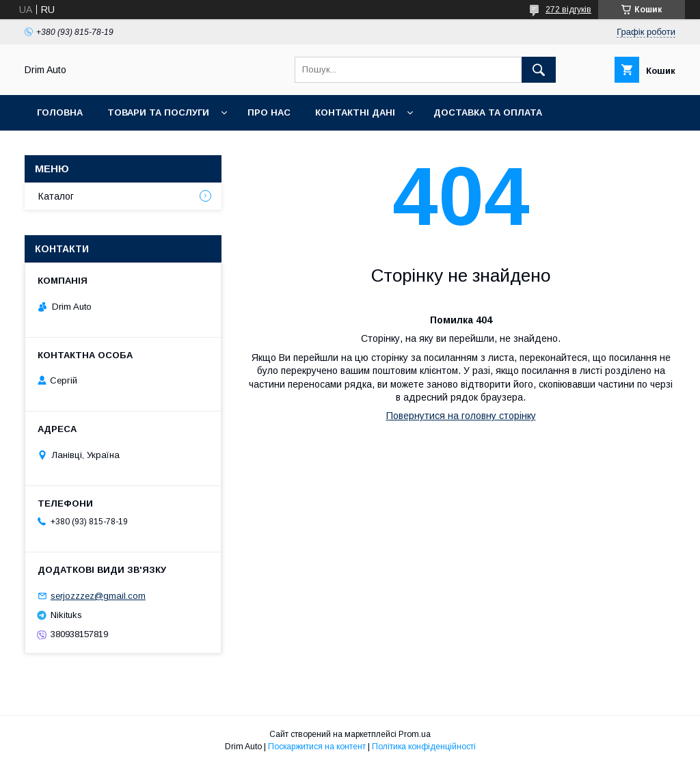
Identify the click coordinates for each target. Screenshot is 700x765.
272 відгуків (568, 10)
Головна (60, 112)
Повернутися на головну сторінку (461, 416)
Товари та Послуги (158, 112)
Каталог (56, 196)
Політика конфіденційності (424, 747)
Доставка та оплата (488, 112)
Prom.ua (415, 734)
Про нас (269, 112)
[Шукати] (539, 70)
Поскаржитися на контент (317, 747)
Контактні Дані (355, 112)
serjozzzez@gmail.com (98, 596)
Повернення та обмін (95, 148)
